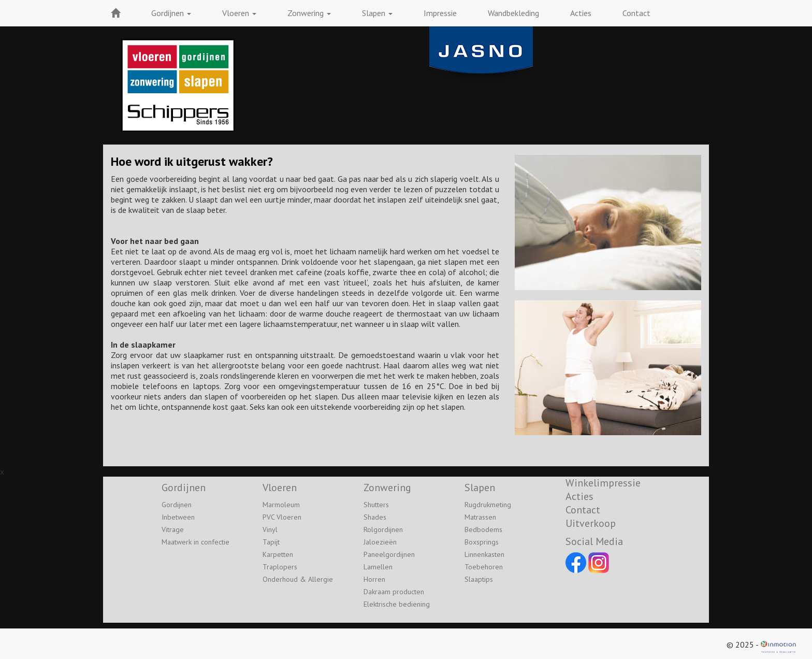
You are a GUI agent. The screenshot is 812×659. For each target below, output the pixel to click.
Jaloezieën (380, 542)
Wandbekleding (513, 13)
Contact (636, 13)
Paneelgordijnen (389, 554)
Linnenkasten (484, 554)
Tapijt (271, 542)
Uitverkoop (591, 523)
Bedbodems (483, 529)
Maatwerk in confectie (195, 542)
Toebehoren (484, 567)
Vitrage (173, 529)
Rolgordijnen (383, 529)
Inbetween (178, 517)
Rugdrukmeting (488, 505)
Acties (581, 13)
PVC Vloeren (282, 517)
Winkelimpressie (603, 483)
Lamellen (378, 567)
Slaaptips (479, 579)
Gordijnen (177, 505)
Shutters (376, 505)
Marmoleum (281, 505)
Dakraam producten (394, 592)
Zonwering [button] (309, 13)
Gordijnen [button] (171, 13)
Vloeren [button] (239, 13)
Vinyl (270, 529)
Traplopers (280, 567)
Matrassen (480, 517)
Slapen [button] (377, 13)
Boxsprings (482, 542)
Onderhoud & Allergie (298, 579)
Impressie (440, 13)
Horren (374, 579)
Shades (375, 517)
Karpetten (278, 554)
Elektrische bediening (397, 604)
